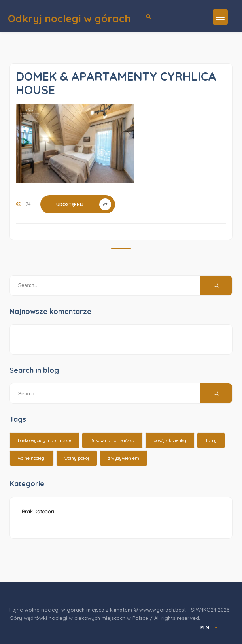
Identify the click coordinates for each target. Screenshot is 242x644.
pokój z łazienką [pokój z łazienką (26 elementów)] (170, 440)
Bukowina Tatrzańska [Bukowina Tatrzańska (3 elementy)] (112, 440)
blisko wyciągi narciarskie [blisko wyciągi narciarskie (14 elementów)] (44, 440)
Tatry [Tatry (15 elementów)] (211, 440)
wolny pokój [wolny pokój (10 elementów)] (77, 458)
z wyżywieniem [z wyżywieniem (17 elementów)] (124, 458)
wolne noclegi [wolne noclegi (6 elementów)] (32, 458)
